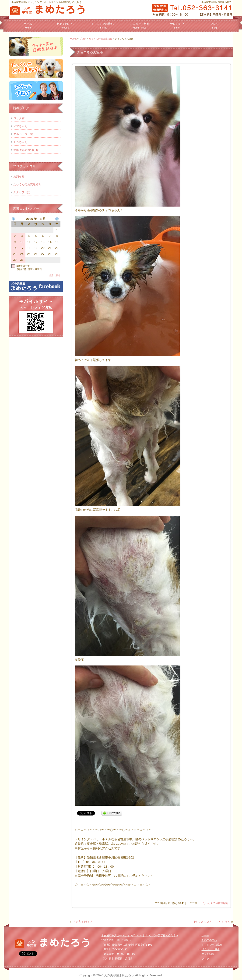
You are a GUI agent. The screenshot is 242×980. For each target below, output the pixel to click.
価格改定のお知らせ (26, 150)
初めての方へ (65, 26)
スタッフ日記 (22, 192)
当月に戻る (55, 275)
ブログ (214, 26)
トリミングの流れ (102, 26)
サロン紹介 (177, 26)
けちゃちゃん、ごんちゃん (212, 922)
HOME (73, 39)
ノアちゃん (20, 126)
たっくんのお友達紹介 (101, 39)
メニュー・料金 (140, 26)
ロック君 (19, 118)
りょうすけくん (83, 922)
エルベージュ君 (23, 134)
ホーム (28, 26)
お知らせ (19, 176)
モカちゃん (20, 142)
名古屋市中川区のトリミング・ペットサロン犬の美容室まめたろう (140, 935)
